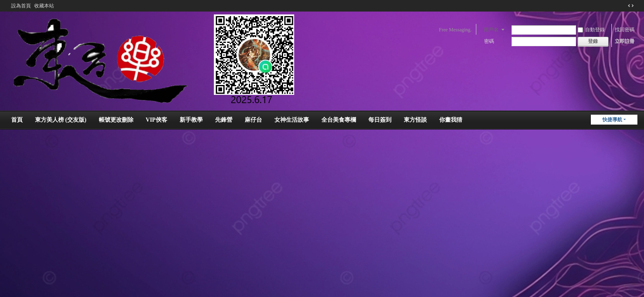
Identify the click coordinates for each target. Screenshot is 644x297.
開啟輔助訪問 (623, 6)
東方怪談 (415, 120)
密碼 (489, 41)
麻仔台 (253, 120)
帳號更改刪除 (116, 120)
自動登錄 (591, 30)
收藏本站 (44, 6)
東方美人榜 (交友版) (61, 120)
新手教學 (191, 120)
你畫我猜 (451, 120)
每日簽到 (380, 120)
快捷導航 (612, 120)
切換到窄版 (631, 6)
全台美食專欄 (339, 120)
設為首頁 (21, 6)
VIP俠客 (157, 120)
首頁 (17, 120)
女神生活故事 (292, 120)
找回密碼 (625, 30)
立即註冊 (625, 41)
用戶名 (491, 30)
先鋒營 (224, 120)
